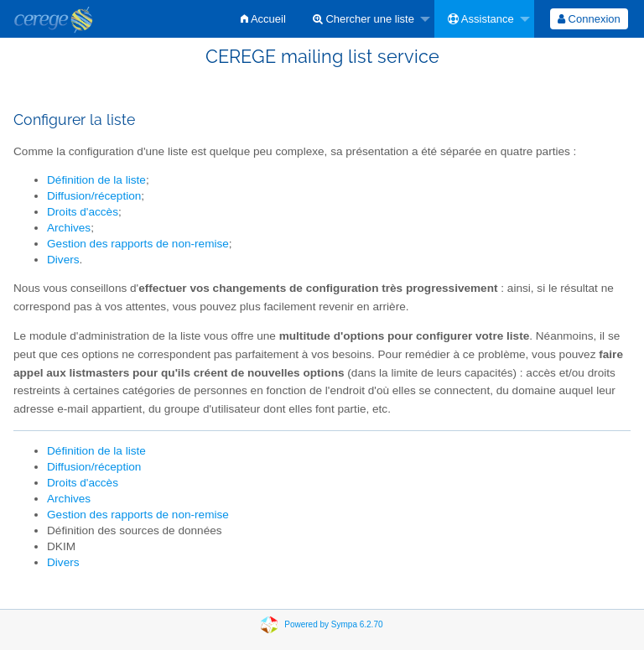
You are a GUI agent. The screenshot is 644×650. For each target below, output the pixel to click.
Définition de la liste (96, 180)
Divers (63, 260)
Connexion (589, 19)
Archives (69, 228)
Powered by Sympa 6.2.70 (333, 624)
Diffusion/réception (94, 196)
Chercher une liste (364, 19)
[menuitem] (263, 19)
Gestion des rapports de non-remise (138, 244)
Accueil (263, 19)
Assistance (481, 19)
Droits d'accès (83, 212)
